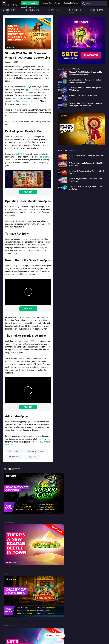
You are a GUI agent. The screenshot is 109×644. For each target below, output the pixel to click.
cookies (56, 636)
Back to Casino (30, 3)
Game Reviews (27, 7)
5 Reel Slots (15, 451)
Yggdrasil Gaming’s (32, 90)
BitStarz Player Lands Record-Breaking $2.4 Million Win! (86, 164)
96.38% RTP (21, 154)
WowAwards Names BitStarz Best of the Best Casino (86, 172)
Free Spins (14, 457)
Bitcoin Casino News (51, 3)
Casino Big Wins (71, 3)
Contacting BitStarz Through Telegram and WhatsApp (86, 188)
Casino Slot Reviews (37, 451)
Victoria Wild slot (20, 98)
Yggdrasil (33, 457)
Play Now (28, 192)
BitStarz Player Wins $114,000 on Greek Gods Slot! (87, 157)
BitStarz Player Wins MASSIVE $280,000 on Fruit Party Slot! (86, 180)
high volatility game (42, 157)
